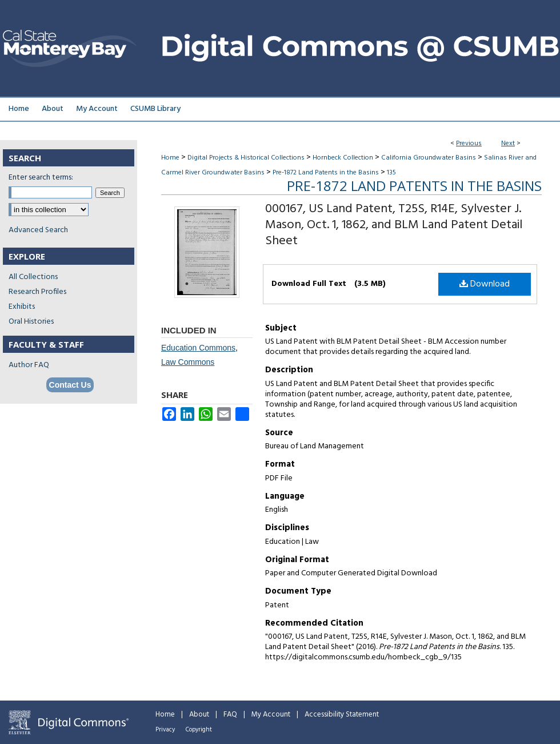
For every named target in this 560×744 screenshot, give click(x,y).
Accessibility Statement (342, 715)
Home (170, 158)
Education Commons (198, 348)
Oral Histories (31, 322)
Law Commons (188, 362)
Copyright (199, 730)
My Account (271, 715)
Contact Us (70, 385)
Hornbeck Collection (343, 158)
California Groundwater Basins (429, 158)
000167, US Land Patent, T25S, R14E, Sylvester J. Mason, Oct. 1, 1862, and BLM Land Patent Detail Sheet (394, 225)
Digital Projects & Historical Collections (246, 158)
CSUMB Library (155, 109)
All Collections (33, 277)
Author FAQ (29, 365)
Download (485, 284)
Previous (469, 144)
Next (508, 144)
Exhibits (22, 307)
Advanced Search (38, 230)
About (199, 715)
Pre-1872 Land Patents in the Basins (326, 173)
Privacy (165, 730)
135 (391, 173)
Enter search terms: (41, 178)
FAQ (230, 715)
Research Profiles (37, 292)
